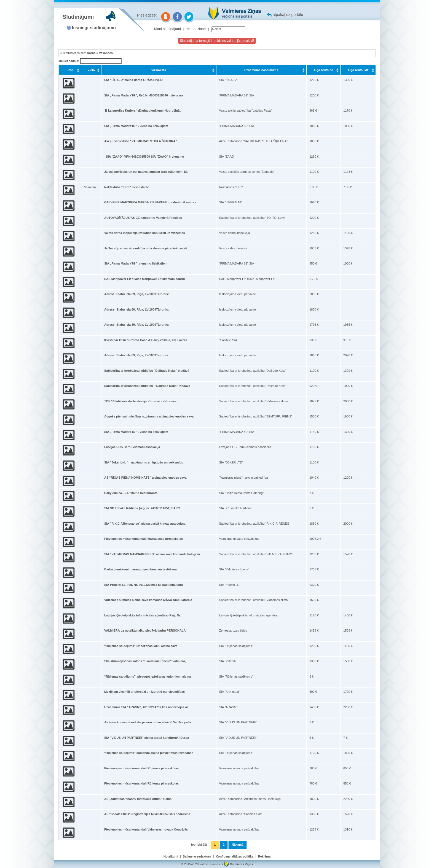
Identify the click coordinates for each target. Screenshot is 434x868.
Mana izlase (196, 29)
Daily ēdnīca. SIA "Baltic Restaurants (131, 493)
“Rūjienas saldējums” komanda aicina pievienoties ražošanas (149, 753)
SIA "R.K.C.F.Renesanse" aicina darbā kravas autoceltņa (145, 524)
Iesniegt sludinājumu (94, 28)
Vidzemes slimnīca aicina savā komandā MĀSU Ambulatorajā (148, 600)
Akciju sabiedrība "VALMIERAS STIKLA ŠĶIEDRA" (140, 141)
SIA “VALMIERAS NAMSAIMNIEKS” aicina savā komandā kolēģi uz (152, 554)
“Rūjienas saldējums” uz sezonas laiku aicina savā (141, 646)
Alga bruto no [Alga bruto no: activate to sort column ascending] (323, 70)
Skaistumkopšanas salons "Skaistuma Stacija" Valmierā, (145, 661)
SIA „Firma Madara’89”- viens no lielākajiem (136, 263)
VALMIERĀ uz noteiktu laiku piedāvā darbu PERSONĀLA (145, 630)
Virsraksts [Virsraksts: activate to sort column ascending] (159, 70)
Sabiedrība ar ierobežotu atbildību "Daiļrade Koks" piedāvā (147, 371)
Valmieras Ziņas (241, 864)
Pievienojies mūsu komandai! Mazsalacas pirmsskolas (144, 539)
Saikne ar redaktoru (197, 856)
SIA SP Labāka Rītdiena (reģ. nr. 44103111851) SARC (142, 508)
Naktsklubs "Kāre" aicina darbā (127, 187)
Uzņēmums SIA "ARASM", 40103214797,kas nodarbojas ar (146, 707)
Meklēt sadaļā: (90, 61)
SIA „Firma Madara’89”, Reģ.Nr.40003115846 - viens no (144, 95)
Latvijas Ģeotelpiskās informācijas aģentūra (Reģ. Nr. (143, 615)
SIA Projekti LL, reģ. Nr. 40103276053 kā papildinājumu (144, 585)
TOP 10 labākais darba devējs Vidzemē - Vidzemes (140, 401)
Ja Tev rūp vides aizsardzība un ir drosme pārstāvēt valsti (146, 248)
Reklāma (264, 856)
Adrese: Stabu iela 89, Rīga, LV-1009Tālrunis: (137, 294)
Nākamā (237, 845)
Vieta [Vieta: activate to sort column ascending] (91, 70)
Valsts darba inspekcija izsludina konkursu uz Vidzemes (145, 233)
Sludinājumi (78, 17)
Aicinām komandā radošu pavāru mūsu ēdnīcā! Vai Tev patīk (148, 722)
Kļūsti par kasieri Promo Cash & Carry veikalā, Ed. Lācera (146, 340)
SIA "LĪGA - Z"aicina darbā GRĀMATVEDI (134, 80)
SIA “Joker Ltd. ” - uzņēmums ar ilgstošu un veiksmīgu (144, 462)
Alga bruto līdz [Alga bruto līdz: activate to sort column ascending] (358, 70)
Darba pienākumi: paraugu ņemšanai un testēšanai (141, 569)
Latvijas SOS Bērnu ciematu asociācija (132, 447)
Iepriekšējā (199, 845)
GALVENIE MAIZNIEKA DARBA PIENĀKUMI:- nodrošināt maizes (150, 202)
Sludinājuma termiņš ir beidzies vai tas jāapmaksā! (217, 41)
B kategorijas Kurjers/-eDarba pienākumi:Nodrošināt (142, 110)
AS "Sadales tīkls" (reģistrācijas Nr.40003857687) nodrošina (147, 814)
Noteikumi (171, 856)
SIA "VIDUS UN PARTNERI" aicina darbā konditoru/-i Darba (147, 738)
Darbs (91, 53)
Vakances (106, 53)
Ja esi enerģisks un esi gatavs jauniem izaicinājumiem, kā (146, 172)
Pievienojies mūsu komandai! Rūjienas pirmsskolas (141, 768)
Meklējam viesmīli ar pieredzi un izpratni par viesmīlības (144, 692)
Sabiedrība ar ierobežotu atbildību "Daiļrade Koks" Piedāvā (147, 386)
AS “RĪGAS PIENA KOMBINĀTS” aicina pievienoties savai (146, 478)
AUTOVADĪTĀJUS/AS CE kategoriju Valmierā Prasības (143, 218)
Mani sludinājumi (168, 29)
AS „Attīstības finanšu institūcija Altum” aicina (138, 799)
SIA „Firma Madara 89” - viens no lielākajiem (136, 432)
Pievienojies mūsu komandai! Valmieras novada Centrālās (146, 829)
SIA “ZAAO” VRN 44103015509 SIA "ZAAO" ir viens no (144, 157)
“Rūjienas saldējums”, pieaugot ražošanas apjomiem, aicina (148, 676)
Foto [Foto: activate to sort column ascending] (70, 70)
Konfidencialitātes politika (235, 856)
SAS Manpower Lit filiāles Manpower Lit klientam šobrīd (144, 279)
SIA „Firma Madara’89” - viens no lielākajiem (136, 126)
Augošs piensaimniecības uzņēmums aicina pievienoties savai (149, 416)
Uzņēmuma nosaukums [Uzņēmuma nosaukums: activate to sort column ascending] (261, 70)
